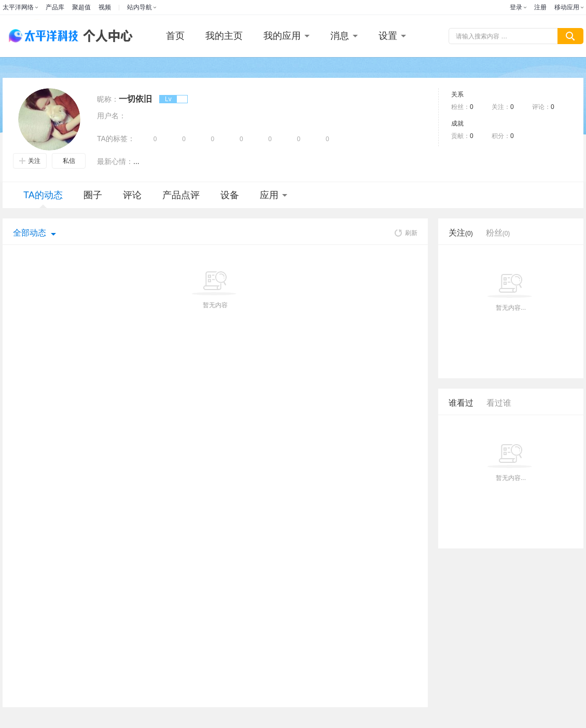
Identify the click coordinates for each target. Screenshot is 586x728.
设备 (230, 195)
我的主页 (224, 36)
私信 (69, 161)
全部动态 (30, 233)
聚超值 (81, 7)
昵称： (108, 99)
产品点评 (181, 195)
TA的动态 (43, 199)
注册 (540, 7)
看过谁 (499, 403)
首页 (175, 36)
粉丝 (498, 233)
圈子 (93, 195)
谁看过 (461, 403)
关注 (30, 161)
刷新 (406, 233)
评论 (132, 195)
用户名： (111, 116)
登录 (516, 7)
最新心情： (115, 161)
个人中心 (105, 36)
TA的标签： (116, 139)
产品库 (55, 7)
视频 (105, 7)
